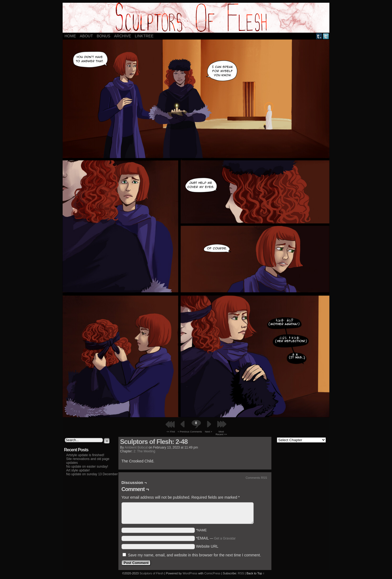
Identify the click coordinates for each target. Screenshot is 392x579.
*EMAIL (216, 538)
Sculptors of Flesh (151, 573)
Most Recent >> (221, 433)
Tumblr (319, 36)
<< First (171, 432)
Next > (209, 432)
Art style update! (78, 470)
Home (70, 36)
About (86, 36)
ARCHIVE (122, 36)
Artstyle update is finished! (85, 455)
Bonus (103, 36)
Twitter (326, 36)
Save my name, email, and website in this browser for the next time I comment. (195, 555)
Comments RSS (256, 478)
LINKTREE (144, 36)
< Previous (184, 432)
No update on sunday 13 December (92, 474)
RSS (241, 573)
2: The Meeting (144, 451)
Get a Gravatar (225, 538)
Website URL (207, 546)
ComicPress (212, 573)
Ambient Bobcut (136, 447)
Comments (196, 426)
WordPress (190, 573)
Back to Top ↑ (255, 573)
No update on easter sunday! (87, 467)
